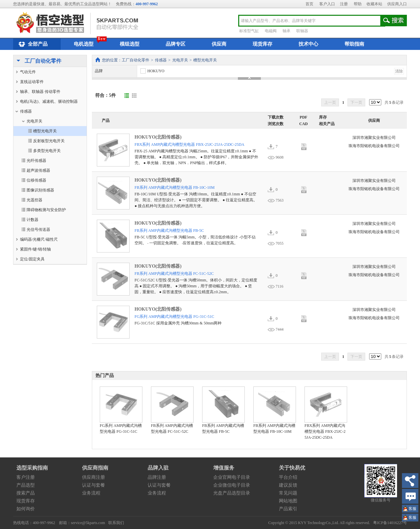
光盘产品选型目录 (232, 493)
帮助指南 (354, 44)
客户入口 (327, 4)
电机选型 (84, 44)
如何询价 (26, 509)
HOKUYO (152, 71)
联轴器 (302, 31)
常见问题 (288, 493)
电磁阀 (271, 31)
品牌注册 (157, 477)
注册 (344, 4)
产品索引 (288, 509)
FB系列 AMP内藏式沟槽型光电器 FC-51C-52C (174, 274)
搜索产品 (26, 493)
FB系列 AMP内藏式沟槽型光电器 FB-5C (169, 231)
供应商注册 (94, 477)
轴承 (286, 31)
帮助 (358, 4)
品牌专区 (176, 44)
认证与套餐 (94, 485)
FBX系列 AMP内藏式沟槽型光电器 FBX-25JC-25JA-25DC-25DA (189, 144)
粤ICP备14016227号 (390, 523)
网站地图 (288, 501)
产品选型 (26, 485)
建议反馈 (288, 485)
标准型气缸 (249, 31)
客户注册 (26, 477)
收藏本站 (374, 4)
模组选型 (130, 44)
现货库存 (262, 44)
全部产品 (32, 44)
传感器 (161, 60)
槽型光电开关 (205, 60)
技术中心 (308, 44)
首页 (309, 4)
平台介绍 (288, 477)
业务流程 (91, 493)
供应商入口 (397, 4)
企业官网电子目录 (232, 477)
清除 (399, 71)
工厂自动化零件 (37, 61)
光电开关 (180, 60)
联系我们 (116, 523)
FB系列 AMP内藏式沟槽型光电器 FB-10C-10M (175, 187)
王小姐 (412, 509)
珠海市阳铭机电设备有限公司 (374, 146)
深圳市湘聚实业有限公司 (374, 138)
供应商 (219, 44)
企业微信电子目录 (232, 485)
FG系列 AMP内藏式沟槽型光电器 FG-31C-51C (174, 317)
